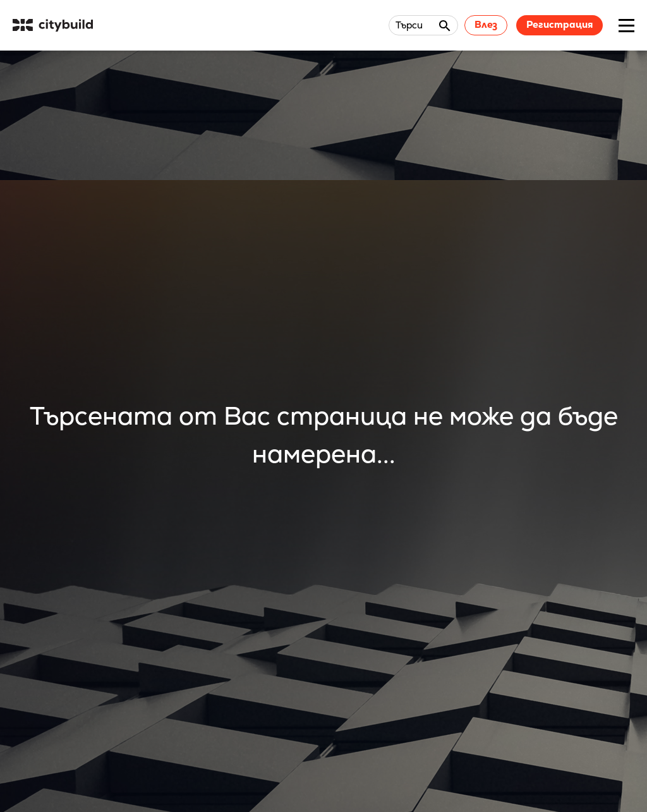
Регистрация (559, 24)
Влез (486, 24)
